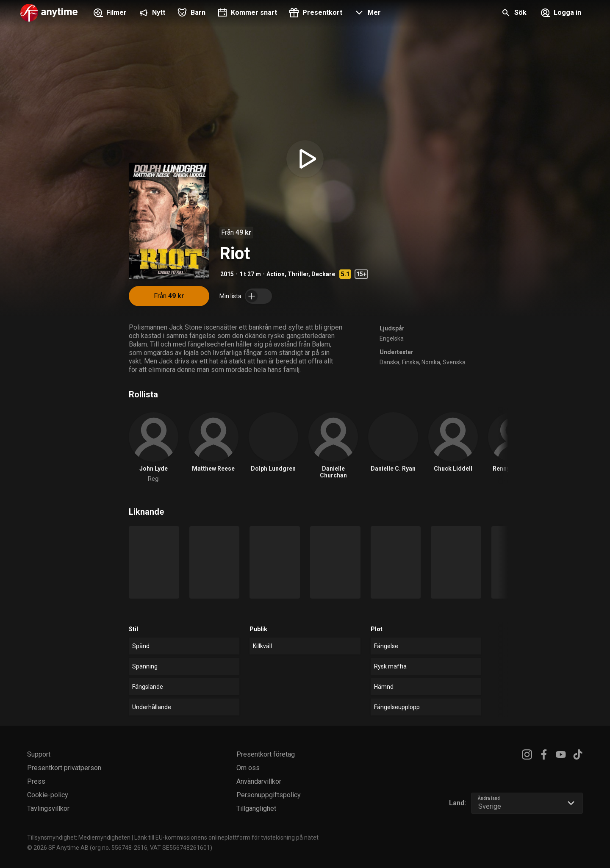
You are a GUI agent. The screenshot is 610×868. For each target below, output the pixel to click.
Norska (431, 362)
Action (276, 274)
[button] (367, 14)
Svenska (454, 362)
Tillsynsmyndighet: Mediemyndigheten (79, 837)
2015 (227, 274)
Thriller (298, 274)
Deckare (323, 274)
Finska (410, 362)
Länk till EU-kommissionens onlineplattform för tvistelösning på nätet (226, 837)
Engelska (392, 338)
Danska (390, 362)
